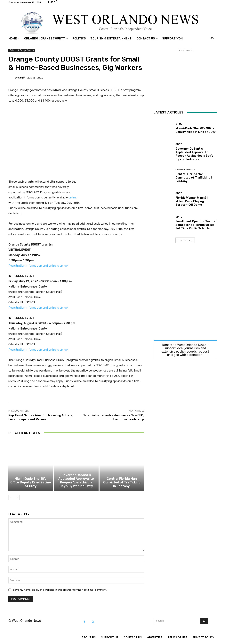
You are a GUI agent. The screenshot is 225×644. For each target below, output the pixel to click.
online (72, 197)
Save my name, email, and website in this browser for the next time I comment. (60, 592)
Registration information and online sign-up (38, 266)
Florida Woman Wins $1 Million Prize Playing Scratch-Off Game (192, 201)
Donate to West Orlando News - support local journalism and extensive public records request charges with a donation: (185, 350)
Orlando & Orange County (22, 50)
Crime (179, 124)
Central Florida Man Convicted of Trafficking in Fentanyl (122, 485)
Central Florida (185, 170)
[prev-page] (11, 499)
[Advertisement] (76, 141)
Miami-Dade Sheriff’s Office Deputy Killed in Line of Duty (31, 486)
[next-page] (17, 499)
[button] (212, 39)
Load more (185, 240)
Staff (21, 78)
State (179, 144)
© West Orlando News (25, 623)
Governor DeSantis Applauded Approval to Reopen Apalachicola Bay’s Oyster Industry (76, 483)
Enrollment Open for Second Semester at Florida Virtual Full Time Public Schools (196, 225)
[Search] (204, 623)
